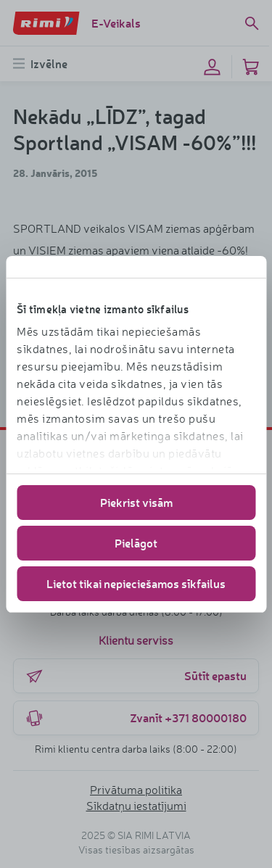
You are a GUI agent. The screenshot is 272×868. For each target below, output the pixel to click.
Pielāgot (136, 543)
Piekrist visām (136, 502)
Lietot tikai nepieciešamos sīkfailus (136, 583)
